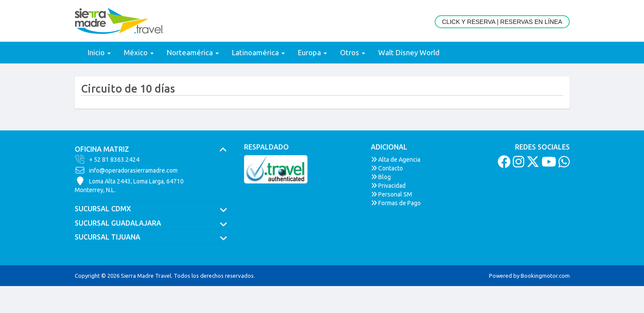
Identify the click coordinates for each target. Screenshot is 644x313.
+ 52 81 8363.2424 (107, 160)
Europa (312, 52)
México (139, 52)
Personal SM (391, 194)
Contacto (387, 168)
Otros (353, 52)
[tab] (153, 150)
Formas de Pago (396, 203)
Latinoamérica (258, 52)
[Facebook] (503, 164)
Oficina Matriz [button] (153, 150)
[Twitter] (532, 164)
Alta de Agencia (396, 160)
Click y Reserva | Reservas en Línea (502, 22)
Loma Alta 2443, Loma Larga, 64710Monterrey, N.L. (129, 185)
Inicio (99, 52)
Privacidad (388, 186)
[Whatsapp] (563, 164)
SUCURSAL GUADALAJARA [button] (153, 223)
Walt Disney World (409, 52)
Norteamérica (193, 52)
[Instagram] (517, 164)
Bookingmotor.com (545, 276)
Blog (381, 177)
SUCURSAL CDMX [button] (153, 209)
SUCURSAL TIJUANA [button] (153, 237)
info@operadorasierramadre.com (126, 170)
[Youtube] (548, 164)
